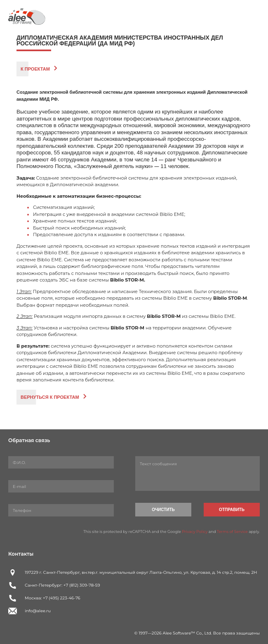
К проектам (35, 69)
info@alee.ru (38, 611)
